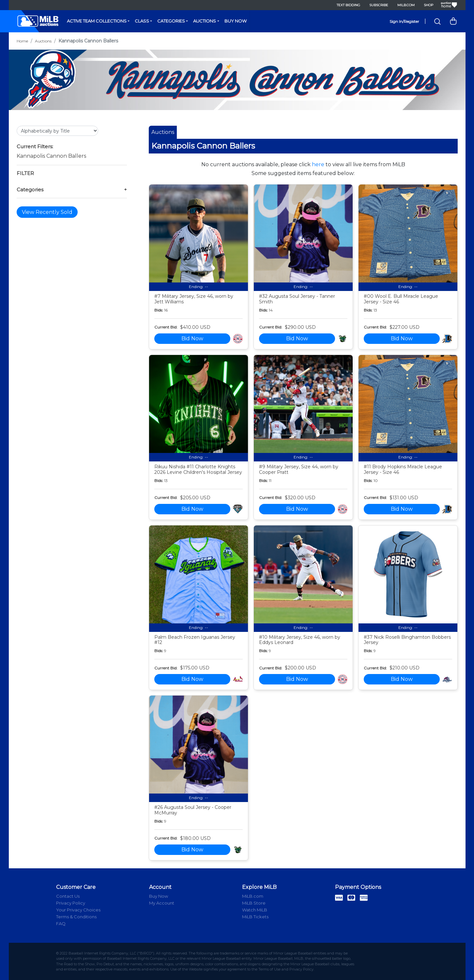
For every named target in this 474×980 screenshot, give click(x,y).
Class (142, 21)
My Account (162, 903)
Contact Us (68, 896)
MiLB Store (254, 903)
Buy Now (236, 21)
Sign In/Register (404, 21)
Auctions (205, 21)
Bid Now (192, 338)
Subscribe (379, 5)
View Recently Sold (47, 212)
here (318, 164)
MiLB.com (406, 5)
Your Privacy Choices (78, 910)
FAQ (61, 924)
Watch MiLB (255, 910)
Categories (171, 21)
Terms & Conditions (76, 917)
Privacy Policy (71, 903)
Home (22, 41)
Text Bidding (348, 5)
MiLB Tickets (255, 917)
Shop (428, 5)
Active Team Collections (97, 21)
